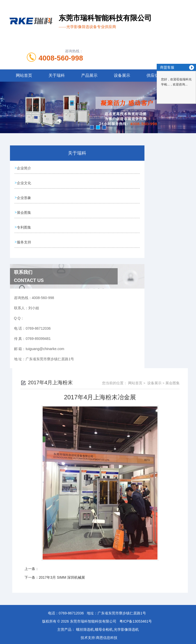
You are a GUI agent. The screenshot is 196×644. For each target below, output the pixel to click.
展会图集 (24, 212)
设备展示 (122, 75)
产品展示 (89, 75)
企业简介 (24, 168)
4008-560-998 (61, 58)
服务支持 (24, 241)
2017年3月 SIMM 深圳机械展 (62, 576)
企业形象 (24, 197)
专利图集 (24, 226)
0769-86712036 (71, 611)
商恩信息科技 (107, 636)
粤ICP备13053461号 (136, 620)
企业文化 (24, 182)
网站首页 (24, 75)
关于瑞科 (57, 75)
